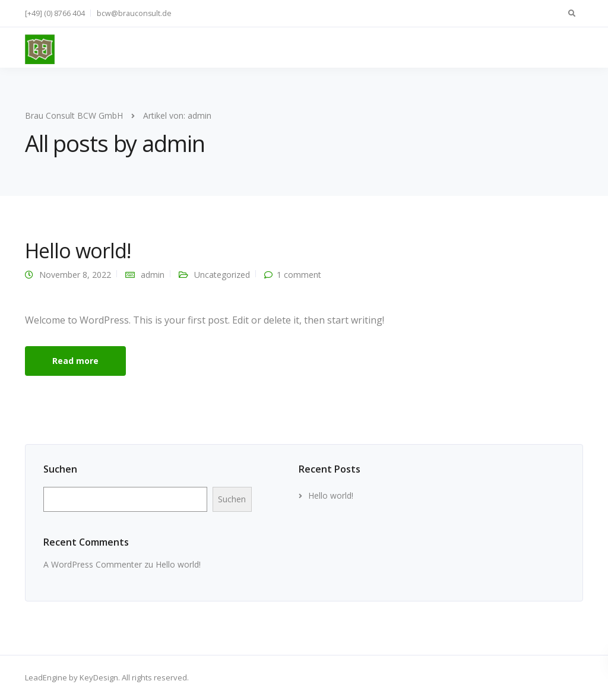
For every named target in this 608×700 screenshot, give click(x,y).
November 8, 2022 (75, 275)
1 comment (299, 275)
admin (153, 275)
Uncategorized (222, 275)
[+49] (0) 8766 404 (55, 13)
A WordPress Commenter (93, 564)
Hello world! (78, 251)
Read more (75, 361)
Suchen (60, 469)
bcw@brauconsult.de (134, 13)
